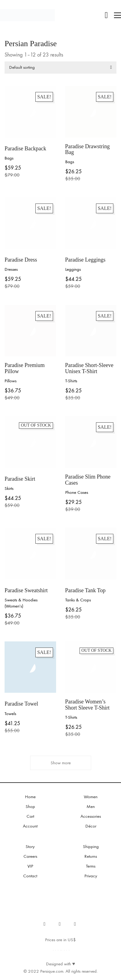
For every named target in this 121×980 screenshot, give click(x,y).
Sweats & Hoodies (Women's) (21, 603)
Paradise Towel (21, 704)
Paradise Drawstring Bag (87, 150)
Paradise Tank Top (85, 591)
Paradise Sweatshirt (26, 591)
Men (91, 806)
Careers (30, 856)
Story (30, 846)
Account (30, 826)
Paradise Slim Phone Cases (88, 480)
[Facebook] (44, 924)
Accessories (91, 816)
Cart (30, 816)
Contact (30, 876)
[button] (117, 15)
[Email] (75, 924)
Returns (91, 856)
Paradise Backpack (25, 149)
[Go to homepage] (27, 15)
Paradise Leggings (85, 260)
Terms (91, 866)
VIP (30, 866)
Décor (91, 826)
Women (91, 797)
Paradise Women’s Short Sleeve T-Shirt (87, 705)
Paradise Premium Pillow (25, 368)
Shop (30, 806)
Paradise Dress (21, 260)
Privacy (91, 876)
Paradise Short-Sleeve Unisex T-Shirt (89, 368)
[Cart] (106, 15)
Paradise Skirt (20, 479)
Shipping (91, 846)
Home (30, 797)
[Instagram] (60, 924)
